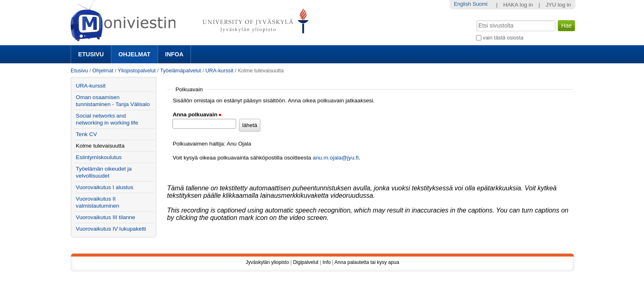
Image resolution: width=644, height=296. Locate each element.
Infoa (174, 54)
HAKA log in (518, 5)
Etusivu (91, 54)
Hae (476, 19)
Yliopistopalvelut (137, 71)
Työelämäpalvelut (181, 71)
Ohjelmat (134, 54)
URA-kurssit (219, 71)
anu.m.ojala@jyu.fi (336, 158)
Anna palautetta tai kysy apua (367, 262)
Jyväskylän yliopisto (267, 262)
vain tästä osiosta (503, 38)
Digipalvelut (306, 262)
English (462, 4)
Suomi (480, 4)
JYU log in (558, 5)
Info (327, 262)
